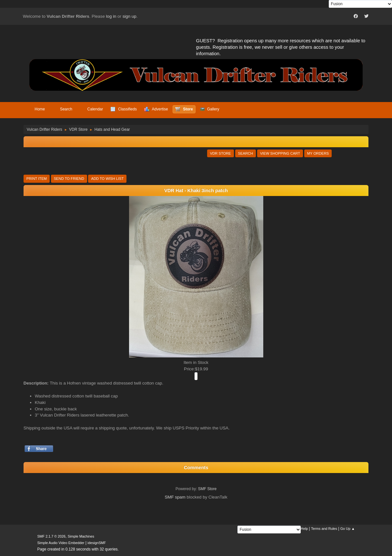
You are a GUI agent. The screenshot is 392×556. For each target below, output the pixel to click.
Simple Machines (81, 536)
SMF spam (175, 497)
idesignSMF (97, 543)
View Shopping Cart (280, 153)
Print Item (37, 179)
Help (304, 529)
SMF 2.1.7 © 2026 (51, 536)
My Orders (318, 153)
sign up (130, 16)
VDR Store (221, 153)
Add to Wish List (107, 179)
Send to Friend (69, 179)
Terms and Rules (324, 529)
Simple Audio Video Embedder (61, 543)
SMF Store (207, 489)
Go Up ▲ (348, 529)
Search (246, 153)
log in (111, 16)
